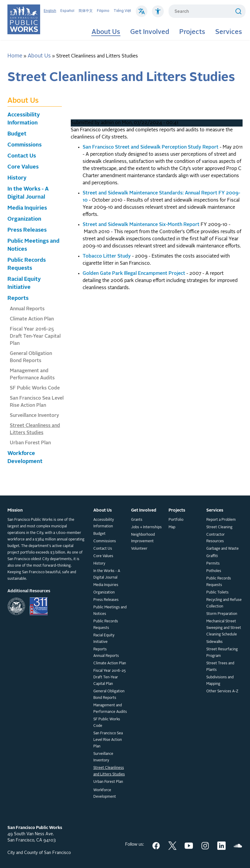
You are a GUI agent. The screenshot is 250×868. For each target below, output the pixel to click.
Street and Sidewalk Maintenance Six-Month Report (141, 225)
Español (67, 11)
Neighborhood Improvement (143, 538)
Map (172, 527)
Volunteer (139, 549)
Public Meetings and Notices (110, 611)
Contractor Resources (216, 538)
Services (229, 32)
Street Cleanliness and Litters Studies (109, 771)
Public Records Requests (106, 625)
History (17, 178)
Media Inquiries (27, 208)
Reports (18, 298)
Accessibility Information (104, 523)
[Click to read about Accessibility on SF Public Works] (158, 14)
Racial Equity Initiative (104, 639)
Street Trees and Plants (220, 667)
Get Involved (150, 32)
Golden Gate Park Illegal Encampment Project (134, 274)
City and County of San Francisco (39, 853)
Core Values (23, 167)
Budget (17, 134)
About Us (106, 32)
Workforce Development (105, 794)
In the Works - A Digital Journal (107, 574)
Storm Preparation (222, 614)
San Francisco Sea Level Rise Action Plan (108, 740)
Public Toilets (217, 593)
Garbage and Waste (223, 549)
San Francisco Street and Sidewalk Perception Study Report (151, 147)
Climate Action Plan (32, 319)
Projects (192, 32)
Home (15, 56)
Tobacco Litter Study (107, 256)
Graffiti (212, 556)
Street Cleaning (219, 527)
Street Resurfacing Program (222, 653)
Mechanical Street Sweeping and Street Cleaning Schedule (224, 628)
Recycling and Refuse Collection (224, 603)
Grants (137, 520)
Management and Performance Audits (110, 709)
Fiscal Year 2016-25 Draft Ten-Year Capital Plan (35, 336)
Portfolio (176, 520)
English (50, 11)
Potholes (214, 571)
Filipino (103, 11)
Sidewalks (214, 642)
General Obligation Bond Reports (109, 695)
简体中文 (86, 11)
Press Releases (27, 230)
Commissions (25, 145)
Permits (213, 564)
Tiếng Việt (122, 11)
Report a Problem (221, 520)
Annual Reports (27, 309)
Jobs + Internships (146, 527)
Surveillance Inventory (34, 416)
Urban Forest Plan (30, 443)
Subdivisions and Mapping (220, 681)
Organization (24, 219)
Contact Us (22, 156)
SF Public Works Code (35, 388)
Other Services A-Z (222, 691)
